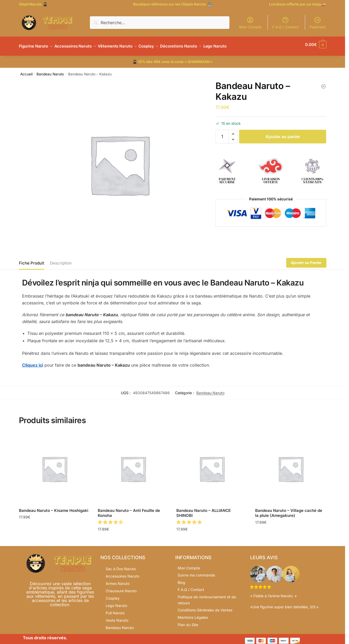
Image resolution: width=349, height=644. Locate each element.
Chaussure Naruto (121, 588)
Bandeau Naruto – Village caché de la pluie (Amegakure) (289, 510)
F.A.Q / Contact (286, 23)
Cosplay (113, 595)
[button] (233, 131)
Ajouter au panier (283, 133)
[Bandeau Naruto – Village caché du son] (324, 83)
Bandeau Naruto (50, 71)
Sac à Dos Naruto (121, 566)
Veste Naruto (117, 617)
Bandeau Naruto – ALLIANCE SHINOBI (204, 510)
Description (61, 260)
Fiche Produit (32, 260)
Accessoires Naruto (122, 573)
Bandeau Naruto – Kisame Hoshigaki (54, 507)
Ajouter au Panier (306, 259)
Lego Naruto (116, 602)
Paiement (318, 23)
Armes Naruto (118, 580)
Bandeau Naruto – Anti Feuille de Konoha (129, 510)
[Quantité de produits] (222, 133)
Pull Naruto (115, 610)
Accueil (26, 71)
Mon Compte (250, 23)
